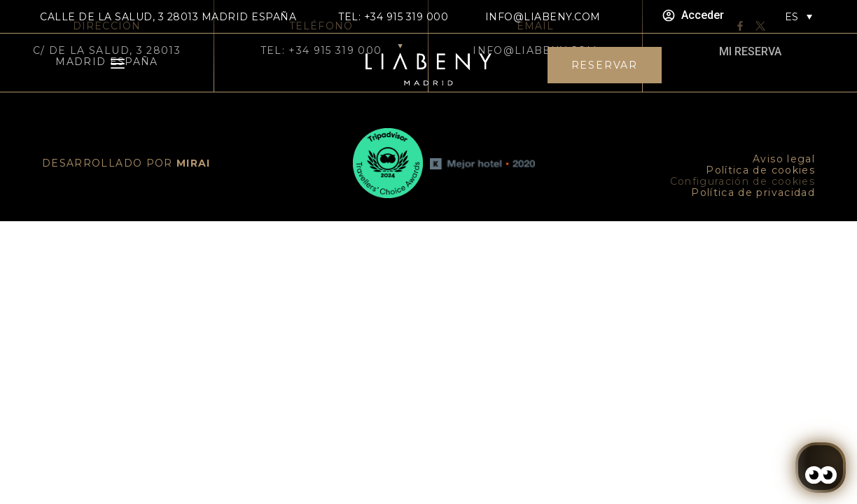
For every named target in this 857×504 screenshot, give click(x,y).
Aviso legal (784, 159)
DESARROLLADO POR (126, 163)
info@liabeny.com (543, 17)
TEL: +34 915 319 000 (393, 17)
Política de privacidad (753, 192)
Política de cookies (760, 170)
